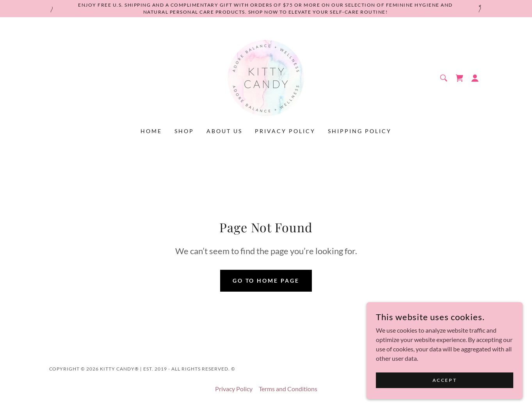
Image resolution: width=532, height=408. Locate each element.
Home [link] (151, 131)
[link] (266, 77)
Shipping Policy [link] (360, 131)
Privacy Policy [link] (285, 131)
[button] (475, 78)
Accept (445, 396)
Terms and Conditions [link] (288, 389)
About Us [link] (224, 131)
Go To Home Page (266, 281)
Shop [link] (184, 131)
